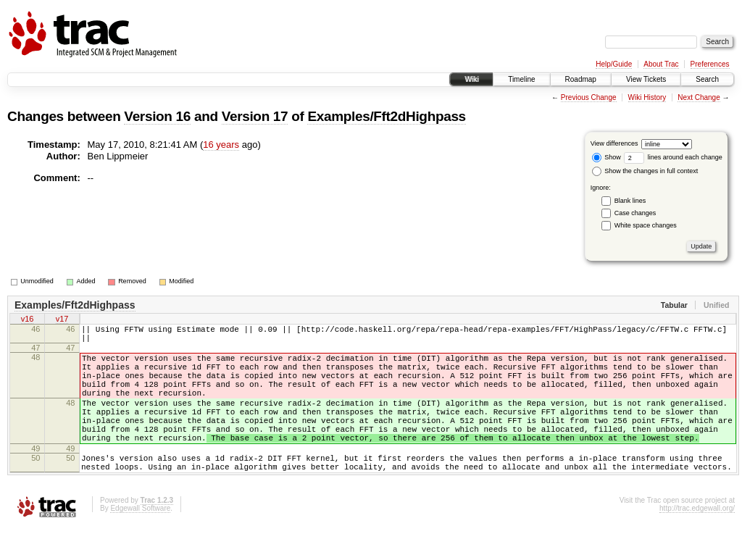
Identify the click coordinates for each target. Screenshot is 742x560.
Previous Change (589, 97)
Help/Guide (614, 64)
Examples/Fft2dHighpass (386, 116)
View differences (614, 143)
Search (707, 79)
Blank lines (630, 201)
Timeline (521, 79)
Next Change (699, 97)
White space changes (646, 225)
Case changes (635, 213)
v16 (28, 320)
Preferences (710, 64)
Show (606, 157)
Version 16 (157, 116)
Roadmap (581, 79)
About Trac (661, 64)
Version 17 (255, 116)
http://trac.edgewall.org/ (697, 541)
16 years (221, 145)
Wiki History (647, 97)
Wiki (471, 79)
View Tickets (646, 79)
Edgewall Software (140, 541)
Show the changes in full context (645, 171)
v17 (62, 320)
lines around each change (673, 157)
